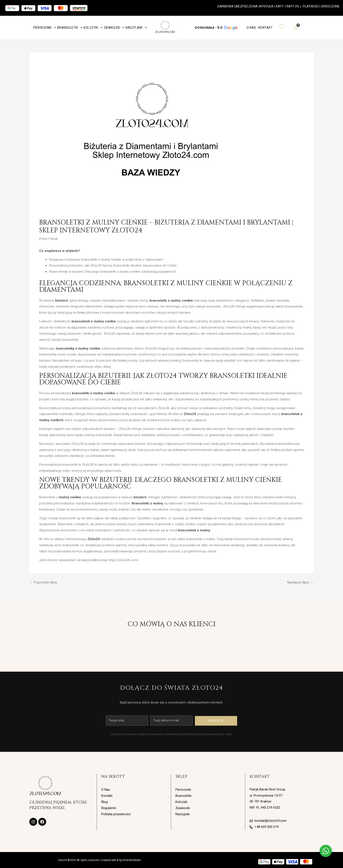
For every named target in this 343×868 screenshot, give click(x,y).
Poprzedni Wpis (43, 582)
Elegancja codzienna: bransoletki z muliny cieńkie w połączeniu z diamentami (106, 260)
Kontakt (266, 28)
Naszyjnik (136, 28)
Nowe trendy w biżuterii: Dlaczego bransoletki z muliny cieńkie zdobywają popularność (113, 272)
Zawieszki (114, 28)
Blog (104, 802)
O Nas (251, 28)
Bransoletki (70, 28)
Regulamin (109, 808)
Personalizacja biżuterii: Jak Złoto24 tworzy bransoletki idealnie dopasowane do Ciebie (113, 265)
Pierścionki (45, 28)
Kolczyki (93, 28)
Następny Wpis (300, 582)
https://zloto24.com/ (123, 560)
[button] (216, 28)
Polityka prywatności (116, 814)
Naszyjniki (183, 814)
